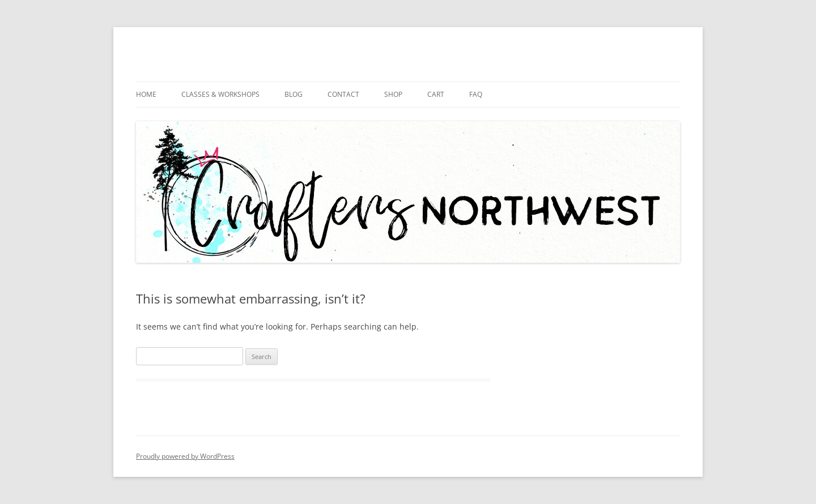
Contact (343, 94)
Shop (393, 94)
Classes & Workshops (220, 94)
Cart (436, 94)
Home (146, 94)
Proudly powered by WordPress (185, 456)
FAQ (476, 94)
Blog (294, 94)
